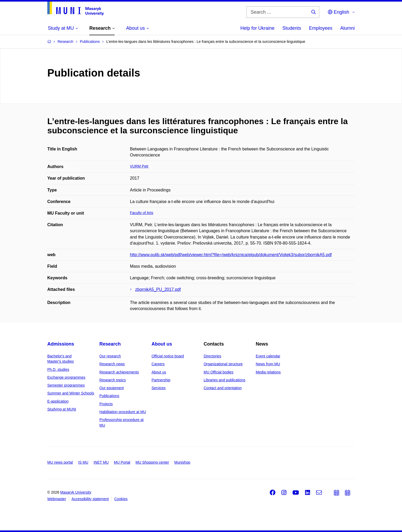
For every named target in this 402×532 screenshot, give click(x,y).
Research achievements (119, 372)
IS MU (83, 462)
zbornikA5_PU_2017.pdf (158, 289)
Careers (158, 364)
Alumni (347, 28)
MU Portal (122, 462)
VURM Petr (139, 166)
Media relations (268, 372)
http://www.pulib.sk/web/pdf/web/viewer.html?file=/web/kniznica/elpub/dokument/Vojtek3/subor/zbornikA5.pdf (231, 255)
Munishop (182, 462)
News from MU (268, 364)
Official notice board (168, 356)
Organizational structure (223, 364)
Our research (110, 356)
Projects (106, 404)
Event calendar (268, 356)
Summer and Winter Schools (71, 393)
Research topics (112, 380)
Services (159, 388)
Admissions (61, 344)
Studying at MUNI (62, 409)
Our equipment (112, 388)
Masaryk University (76, 492)
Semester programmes (66, 385)
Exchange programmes (66, 377)
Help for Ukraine (257, 28)
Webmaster (57, 499)
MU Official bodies (218, 372)
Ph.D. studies (58, 369)
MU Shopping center (152, 462)
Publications (109, 396)
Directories (212, 356)
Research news (112, 364)
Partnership (161, 380)
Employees (321, 28)
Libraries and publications (225, 380)
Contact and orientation (223, 388)
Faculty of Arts (142, 213)
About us (162, 344)
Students (292, 28)
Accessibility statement (90, 499)
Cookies (121, 499)
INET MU (101, 462)
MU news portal (60, 462)
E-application (58, 401)
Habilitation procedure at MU (123, 412)
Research (110, 344)
